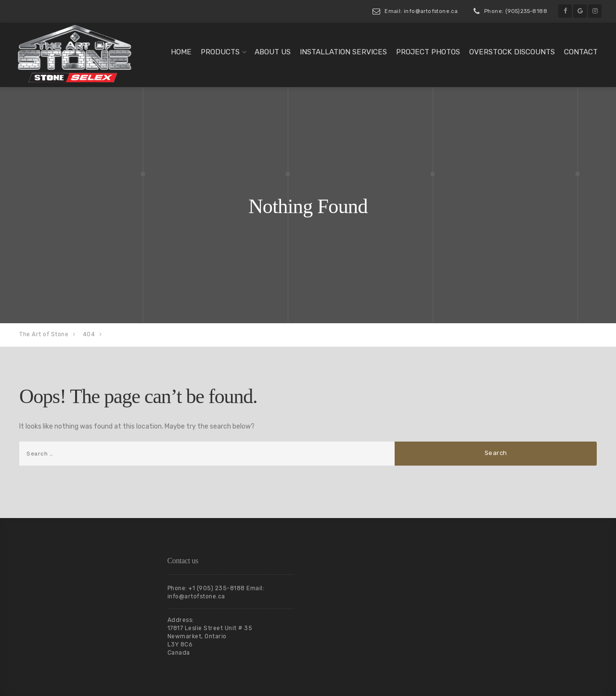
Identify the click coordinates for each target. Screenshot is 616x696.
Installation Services (343, 52)
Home (181, 52)
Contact (581, 52)
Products (220, 52)
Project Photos (428, 52)
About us (273, 52)
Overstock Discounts (512, 52)
